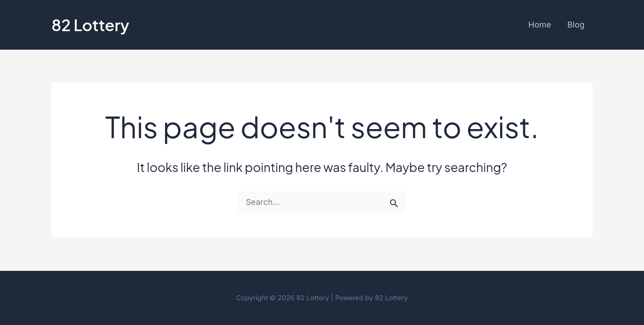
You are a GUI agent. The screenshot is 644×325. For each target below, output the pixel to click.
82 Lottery (90, 25)
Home (540, 25)
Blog (576, 25)
